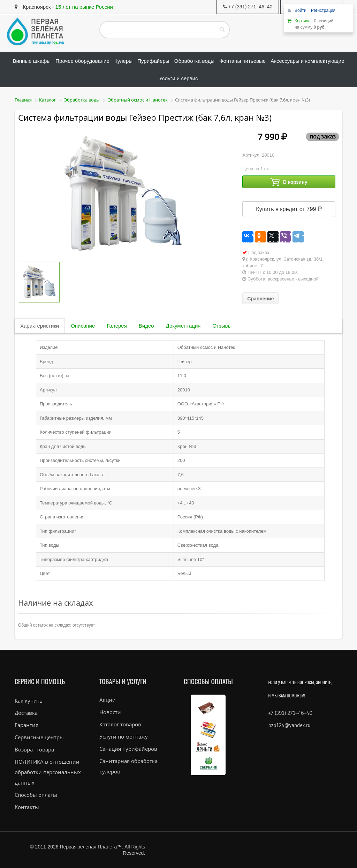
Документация (183, 326)
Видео (146, 326)
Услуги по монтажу (124, 736)
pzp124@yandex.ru (290, 725)
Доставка (26, 713)
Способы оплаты (36, 795)
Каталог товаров (120, 724)
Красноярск (33, 7)
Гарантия (26, 725)
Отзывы (222, 326)
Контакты (27, 807)
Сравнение (260, 299)
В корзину (289, 182)
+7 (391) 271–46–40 (290, 713)
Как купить (29, 701)
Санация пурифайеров (128, 749)
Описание (83, 326)
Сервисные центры (39, 737)
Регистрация (323, 10)
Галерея (117, 326)
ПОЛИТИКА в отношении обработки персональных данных (48, 772)
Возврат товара (34, 749)
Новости (110, 712)
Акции (108, 700)
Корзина (303, 21)
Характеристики (40, 326)
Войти (301, 10)
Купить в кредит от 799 (289, 209)
